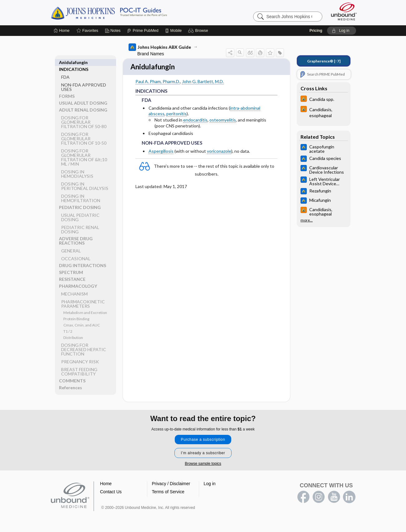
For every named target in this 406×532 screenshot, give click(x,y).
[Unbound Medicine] (344, 11)
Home (106, 484)
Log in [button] (210, 484)
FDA (65, 70)
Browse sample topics (203, 464)
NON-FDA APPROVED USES (84, 80)
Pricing (316, 31)
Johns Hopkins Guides (128, 12)
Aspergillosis (161, 152)
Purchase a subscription (203, 440)
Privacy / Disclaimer (171, 484)
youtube (334, 498)
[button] (199, 31)
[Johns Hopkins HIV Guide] (324, 99)
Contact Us (111, 492)
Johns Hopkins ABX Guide (160, 47)
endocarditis (195, 121)
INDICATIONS (74, 62)
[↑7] (324, 61)
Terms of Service (168, 492)
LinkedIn (349, 498)
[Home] (62, 31)
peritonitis (176, 114)
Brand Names (151, 54)
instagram (319, 498)
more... (307, 220)
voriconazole (219, 152)
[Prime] (143, 31)
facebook (303, 498)
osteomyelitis (223, 121)
